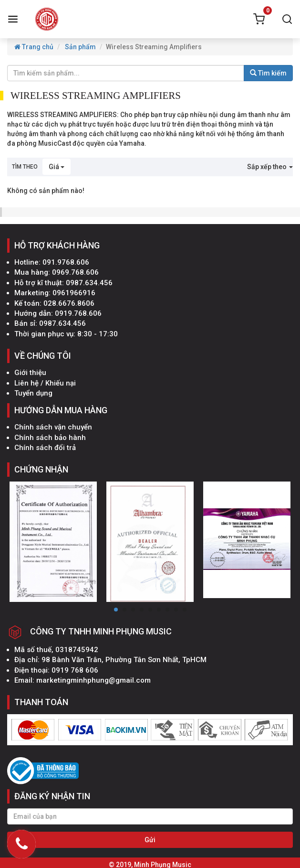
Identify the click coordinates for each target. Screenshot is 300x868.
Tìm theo (25, 167)
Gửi (150, 840)
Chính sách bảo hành (50, 438)
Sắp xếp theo (270, 167)
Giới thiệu (30, 373)
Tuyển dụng (33, 393)
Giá (57, 167)
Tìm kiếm (268, 73)
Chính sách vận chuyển (53, 427)
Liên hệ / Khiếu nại (45, 383)
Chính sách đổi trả (45, 448)
